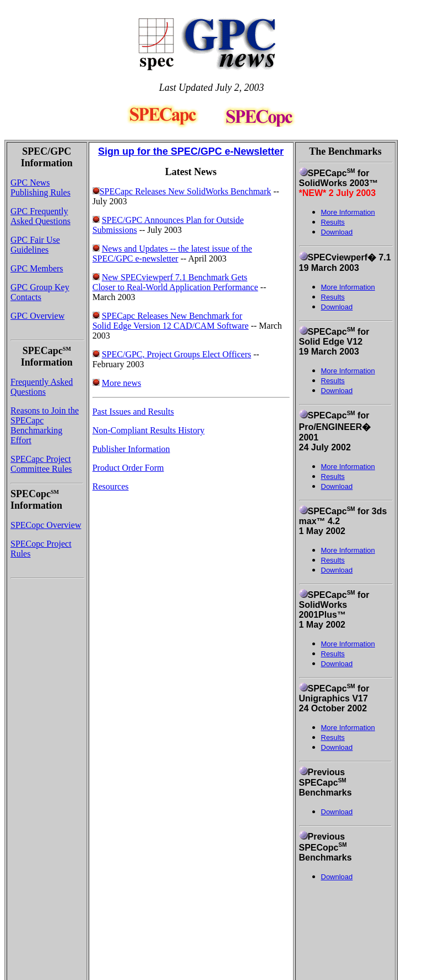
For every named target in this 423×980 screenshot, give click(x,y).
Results (333, 297)
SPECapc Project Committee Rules (41, 464)
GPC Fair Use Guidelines (35, 245)
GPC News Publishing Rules (40, 187)
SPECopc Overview (46, 525)
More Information (348, 287)
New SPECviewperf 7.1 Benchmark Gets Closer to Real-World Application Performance (175, 282)
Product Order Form (128, 468)
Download (337, 232)
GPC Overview (37, 316)
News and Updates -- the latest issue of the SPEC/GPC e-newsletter (172, 254)
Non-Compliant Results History (149, 430)
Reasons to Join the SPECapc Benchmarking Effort (45, 425)
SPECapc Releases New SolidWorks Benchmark (182, 191)
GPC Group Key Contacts (40, 292)
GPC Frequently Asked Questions (40, 216)
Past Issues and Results (133, 412)
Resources (111, 486)
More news (122, 383)
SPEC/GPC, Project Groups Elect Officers (177, 354)
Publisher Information (131, 449)
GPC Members (37, 268)
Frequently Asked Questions (42, 387)
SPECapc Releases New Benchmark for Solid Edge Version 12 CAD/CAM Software (171, 321)
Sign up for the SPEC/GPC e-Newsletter (191, 151)
